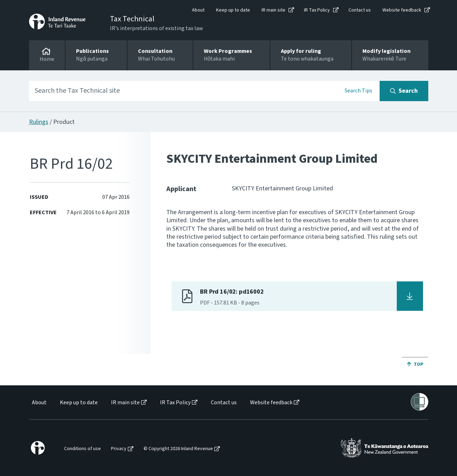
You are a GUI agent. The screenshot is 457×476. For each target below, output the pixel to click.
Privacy (119, 449)
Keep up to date (233, 10)
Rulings (39, 122)
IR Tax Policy (317, 10)
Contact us (360, 10)
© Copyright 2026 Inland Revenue (178, 449)
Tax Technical (132, 19)
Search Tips (358, 91)
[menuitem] (39, 403)
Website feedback (402, 10)
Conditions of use (82, 449)
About (198, 10)
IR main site (273, 10)
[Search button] (404, 91)
